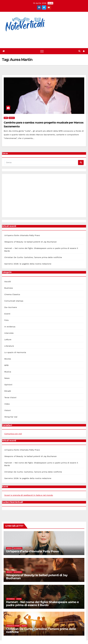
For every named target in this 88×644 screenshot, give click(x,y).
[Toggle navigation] (42, 51)
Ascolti (8, 282)
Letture (8, 340)
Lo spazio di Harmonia (15, 352)
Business (9, 288)
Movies (8, 359)
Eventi (7, 314)
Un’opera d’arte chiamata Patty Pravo (22, 235)
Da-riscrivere (11, 307)
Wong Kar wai (11, 417)
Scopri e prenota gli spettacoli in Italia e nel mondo (29, 495)
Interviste (9, 333)
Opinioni (8, 385)
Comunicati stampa (14, 301)
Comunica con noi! (13, 434)
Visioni (7, 410)
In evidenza (10, 327)
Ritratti (8, 391)
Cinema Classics (12, 294)
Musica (12, 118)
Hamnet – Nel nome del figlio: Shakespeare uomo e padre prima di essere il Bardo (42, 604)
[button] (79, 51)
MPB (6, 118)
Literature (9, 346)
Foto (6, 320)
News (7, 378)
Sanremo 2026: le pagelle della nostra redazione (28, 264)
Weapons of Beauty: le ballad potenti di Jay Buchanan (31, 242)
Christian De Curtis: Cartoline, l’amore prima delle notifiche (33, 257)
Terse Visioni (10, 397)
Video (7, 404)
